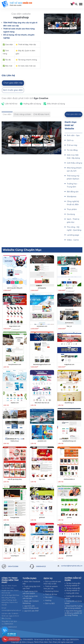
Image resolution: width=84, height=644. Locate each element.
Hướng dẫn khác (72, 593)
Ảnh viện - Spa (73, 135)
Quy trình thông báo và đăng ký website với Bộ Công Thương (73, 613)
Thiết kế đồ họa (50, 594)
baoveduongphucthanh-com (42, 364)
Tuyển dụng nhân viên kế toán (30, 597)
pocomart (69, 556)
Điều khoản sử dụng (56, 104)
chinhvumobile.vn (69, 479)
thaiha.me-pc (15, 441)
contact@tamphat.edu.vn (72, 566)
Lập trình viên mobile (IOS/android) (31, 607)
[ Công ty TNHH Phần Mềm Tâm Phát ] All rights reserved (50, 642)
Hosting (47, 600)
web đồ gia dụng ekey (15, 479)
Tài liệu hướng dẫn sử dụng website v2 (73, 589)
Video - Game (73, 240)
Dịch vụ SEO (49, 603)
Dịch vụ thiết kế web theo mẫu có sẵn (52, 583)
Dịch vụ (70, 140)
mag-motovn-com (15, 326)
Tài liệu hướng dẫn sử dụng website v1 (73, 584)
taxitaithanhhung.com (69, 441)
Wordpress (72, 197)
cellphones (42, 556)
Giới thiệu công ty (75, 163)
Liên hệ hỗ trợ (11, 104)
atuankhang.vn (69, 403)
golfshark (42, 517)
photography (42, 288)
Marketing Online (51, 591)
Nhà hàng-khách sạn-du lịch (74, 169)
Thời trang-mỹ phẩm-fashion (73, 177)
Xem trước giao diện (13, 90)
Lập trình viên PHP (31, 611)
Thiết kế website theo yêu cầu (51, 587)
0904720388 (13, 566)
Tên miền (48, 597)
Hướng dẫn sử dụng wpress (73, 597)
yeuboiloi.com (42, 441)
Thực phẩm (72, 209)
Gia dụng (71, 214)
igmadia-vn (69, 288)
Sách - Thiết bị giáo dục (73, 221)
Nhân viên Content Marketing (31, 602)
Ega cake (42, 479)
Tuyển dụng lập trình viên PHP (31, 587)
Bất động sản (73, 192)
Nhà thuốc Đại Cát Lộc (42, 403)
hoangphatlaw (15, 517)
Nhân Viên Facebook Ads (31, 583)
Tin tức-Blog (72, 150)
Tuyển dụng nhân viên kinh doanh (30, 592)
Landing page (73, 235)
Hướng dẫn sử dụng (32, 104)
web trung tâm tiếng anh (15, 288)
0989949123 (41, 566)
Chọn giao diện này (13, 83)
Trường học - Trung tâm (72, 185)
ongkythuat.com (69, 364)
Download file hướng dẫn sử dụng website (73, 607)
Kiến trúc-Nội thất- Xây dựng (73, 157)
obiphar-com (15, 403)
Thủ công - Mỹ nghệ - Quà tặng (74, 229)
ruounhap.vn (15, 556)
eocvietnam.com (42, 326)
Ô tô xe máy (72, 145)
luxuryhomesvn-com (15, 364)
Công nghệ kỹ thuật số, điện (73, 203)
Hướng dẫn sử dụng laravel (73, 602)
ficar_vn (69, 326)
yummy (69, 517)
